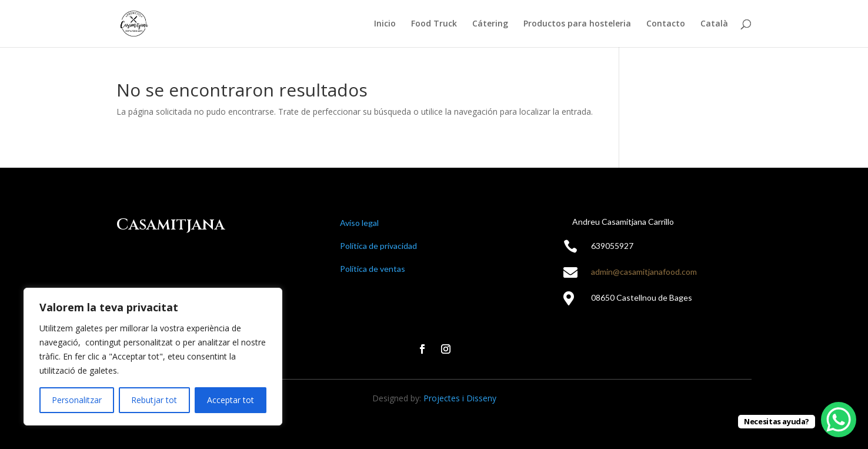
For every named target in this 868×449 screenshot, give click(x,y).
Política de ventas (373, 269)
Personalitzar (77, 400)
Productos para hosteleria (577, 24)
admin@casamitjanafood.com (644, 272)
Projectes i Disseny (460, 398)
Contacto (666, 24)
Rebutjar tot (154, 400)
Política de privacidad (378, 246)
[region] (153, 357)
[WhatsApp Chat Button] (839, 420)
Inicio (385, 24)
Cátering (490, 24)
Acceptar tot (231, 400)
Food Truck (434, 24)
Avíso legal (359, 223)
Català (714, 24)
